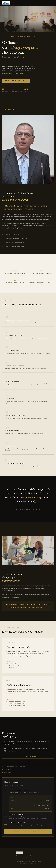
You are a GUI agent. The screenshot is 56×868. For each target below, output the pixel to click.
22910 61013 (7, 772)
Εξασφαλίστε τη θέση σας (16, 81)
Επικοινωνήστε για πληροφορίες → (28, 831)
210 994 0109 (7, 770)
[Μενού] (53, 3)
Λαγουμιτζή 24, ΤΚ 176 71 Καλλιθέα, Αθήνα (14, 766)
